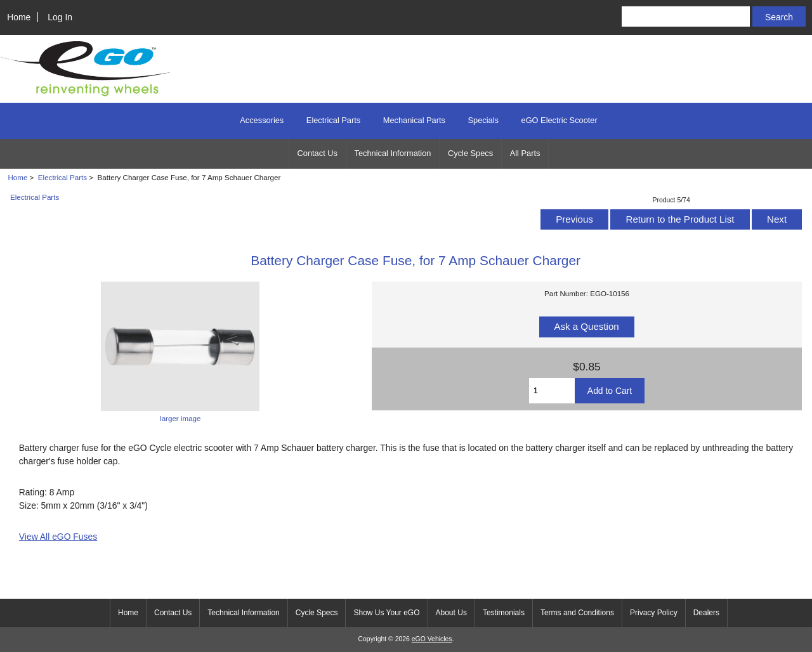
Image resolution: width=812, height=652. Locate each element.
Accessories (262, 120)
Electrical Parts (62, 177)
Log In (60, 17)
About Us (451, 613)
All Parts (525, 153)
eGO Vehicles (432, 639)
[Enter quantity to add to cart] (552, 391)
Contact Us (318, 153)
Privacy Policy (654, 613)
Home (19, 17)
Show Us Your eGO (386, 613)
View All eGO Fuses (58, 537)
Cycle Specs (470, 153)
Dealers (706, 613)
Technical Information (393, 153)
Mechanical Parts (414, 120)
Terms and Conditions (577, 613)
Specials (483, 120)
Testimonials (504, 613)
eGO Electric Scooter (560, 120)
